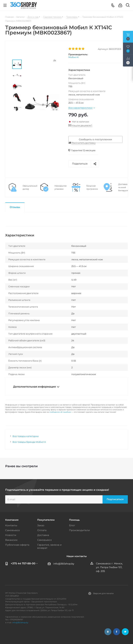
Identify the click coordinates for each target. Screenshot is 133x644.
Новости (11, 535)
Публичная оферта (17, 545)
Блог (72, 525)
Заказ (41, 525)
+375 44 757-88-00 (23, 563)
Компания (12, 520)
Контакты (11, 525)
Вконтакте (108, 632)
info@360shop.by (64, 564)
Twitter (125, 632)
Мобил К (74, 57)
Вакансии (11, 540)
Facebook (117, 632)
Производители (79, 530)
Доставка (43, 535)
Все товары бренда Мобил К (29, 442)
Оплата (42, 530)
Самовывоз (12, 530)
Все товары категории (26, 436)
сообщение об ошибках (60, 412)
